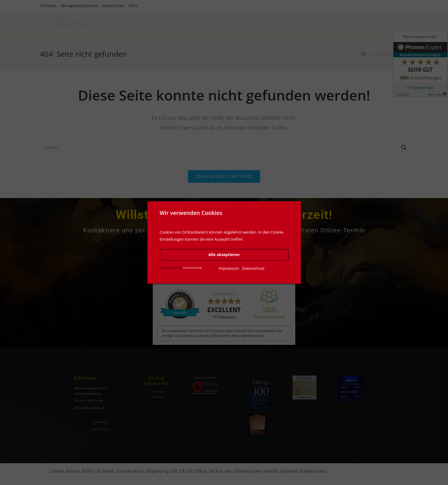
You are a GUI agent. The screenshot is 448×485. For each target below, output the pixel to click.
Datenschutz (253, 268)
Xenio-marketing (192, 267)
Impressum (229, 268)
